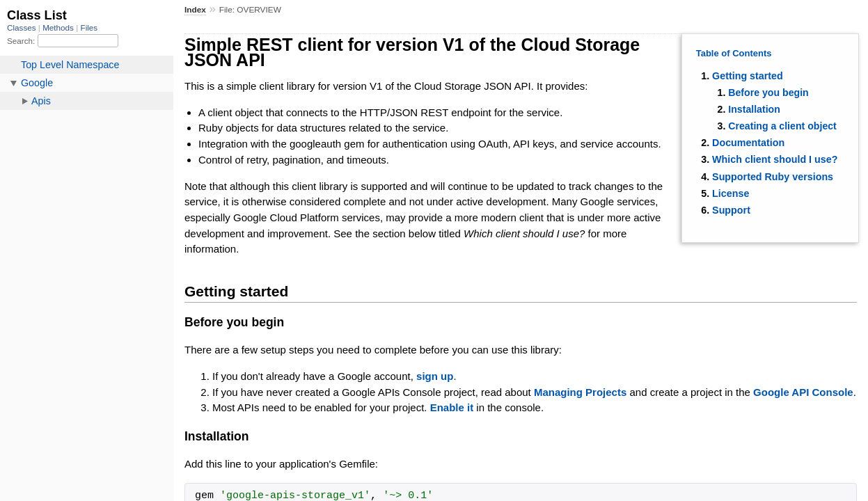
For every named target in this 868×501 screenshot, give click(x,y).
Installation (754, 109)
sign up (435, 376)
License (731, 193)
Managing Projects (580, 392)
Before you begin (768, 93)
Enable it (452, 407)
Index (195, 10)
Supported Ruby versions (773, 177)
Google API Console (803, 392)
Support (731, 210)
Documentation (748, 143)
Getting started (748, 76)
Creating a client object (782, 126)
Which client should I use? (775, 159)
